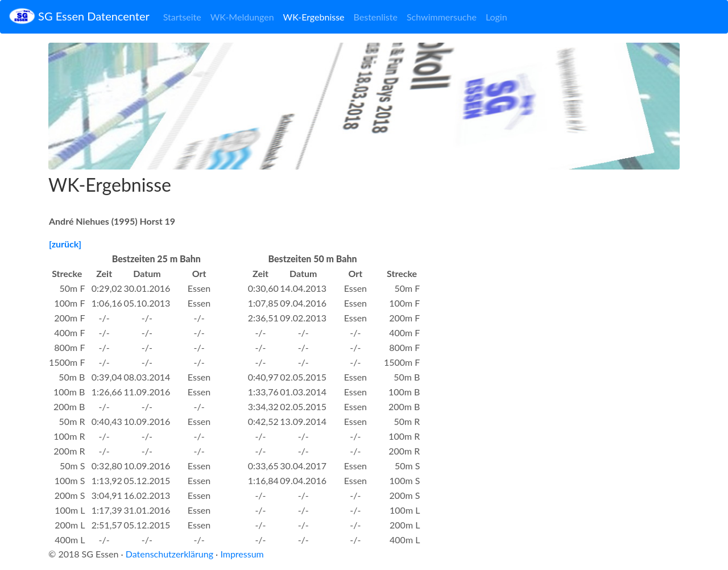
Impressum (242, 554)
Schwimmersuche (442, 17)
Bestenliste (376, 17)
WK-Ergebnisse (314, 17)
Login (497, 17)
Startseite (182, 17)
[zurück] (65, 244)
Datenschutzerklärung (169, 554)
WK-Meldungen (242, 17)
